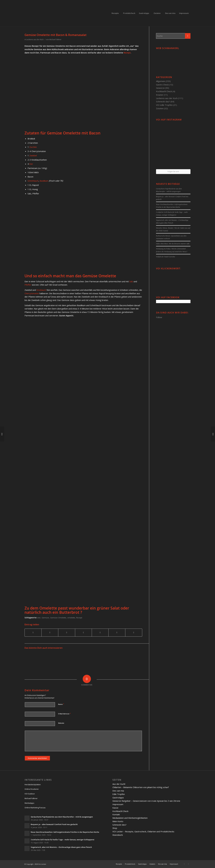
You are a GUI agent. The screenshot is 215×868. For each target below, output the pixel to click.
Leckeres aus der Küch (35, 39)
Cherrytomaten (32, 293)
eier (39, 618)
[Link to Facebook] (184, 864)
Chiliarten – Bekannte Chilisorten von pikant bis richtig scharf (141, 787)
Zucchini (33, 147)
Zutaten (160, 108)
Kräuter (160, 95)
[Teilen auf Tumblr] (100, 633)
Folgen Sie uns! (173, 171)
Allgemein (161, 81)
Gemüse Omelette (58, 618)
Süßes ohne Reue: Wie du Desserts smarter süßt (173, 244)
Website (61, 723)
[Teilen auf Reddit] (117, 633)
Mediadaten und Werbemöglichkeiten (130, 818)
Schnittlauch (33, 181)
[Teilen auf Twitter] (50, 633)
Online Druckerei (32, 789)
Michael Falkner (55, 39)
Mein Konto (118, 821)
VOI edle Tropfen (164, 105)
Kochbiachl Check (164, 91)
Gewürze (160, 88)
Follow (159, 317)
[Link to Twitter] (188, 864)
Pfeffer (28, 285)
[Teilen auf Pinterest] (67, 633)
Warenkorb (118, 835)
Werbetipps (29, 803)
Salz (131, 281)
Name (61, 704)
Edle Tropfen (119, 794)
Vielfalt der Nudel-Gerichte (166, 257)
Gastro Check (162, 85)
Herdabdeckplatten (33, 784)
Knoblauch (41, 290)
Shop (115, 828)
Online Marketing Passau (35, 808)
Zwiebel (33, 155)
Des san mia (118, 791)
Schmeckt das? (163, 101)
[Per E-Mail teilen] (134, 633)
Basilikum (44, 181)
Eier (31, 164)
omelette (71, 618)
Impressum (118, 804)
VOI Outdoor (30, 794)
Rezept (127, 53)
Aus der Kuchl (119, 784)
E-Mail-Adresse (64, 714)
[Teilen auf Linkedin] (83, 633)
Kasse (115, 808)
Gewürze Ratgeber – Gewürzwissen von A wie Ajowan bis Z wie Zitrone (146, 801)
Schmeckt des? (119, 825)
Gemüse (45, 618)
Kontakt (116, 814)
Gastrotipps (118, 798)
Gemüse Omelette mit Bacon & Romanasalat (56, 35)
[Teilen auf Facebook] (33, 633)
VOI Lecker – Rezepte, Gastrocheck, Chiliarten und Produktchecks (143, 831)
